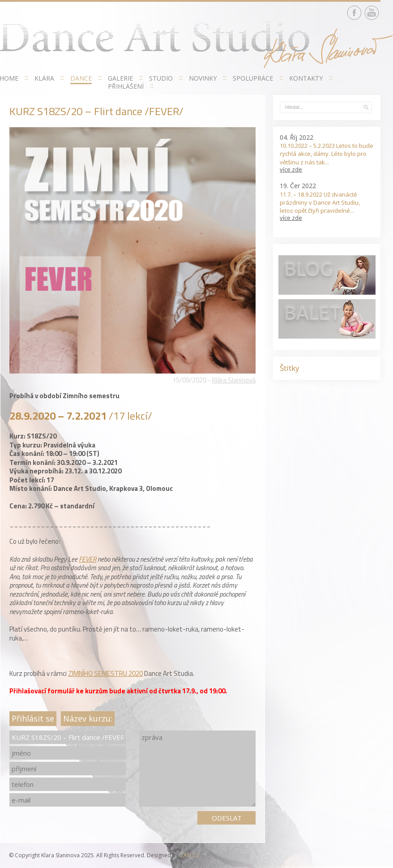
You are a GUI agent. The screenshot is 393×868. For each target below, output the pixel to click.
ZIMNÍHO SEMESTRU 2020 (105, 673)
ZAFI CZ (190, 855)
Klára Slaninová (234, 380)
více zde (291, 169)
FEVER (88, 559)
